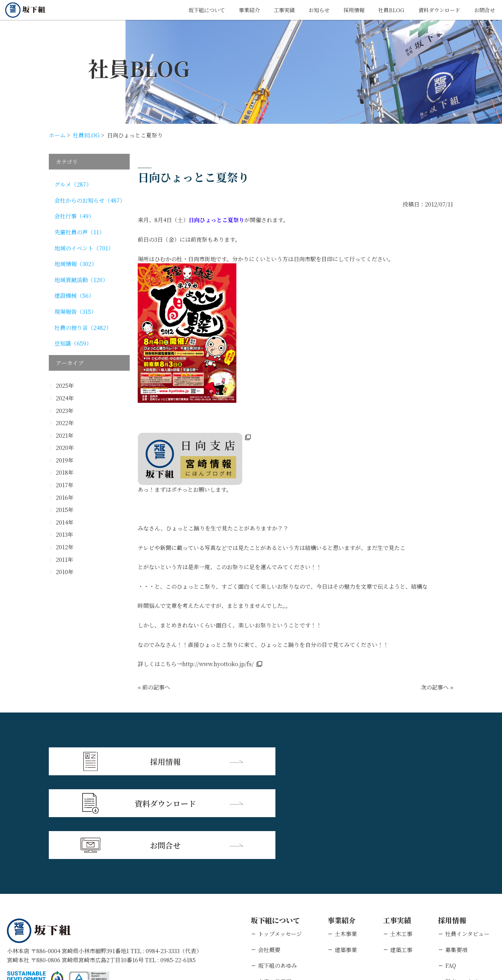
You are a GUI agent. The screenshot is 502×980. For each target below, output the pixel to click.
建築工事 (401, 864)
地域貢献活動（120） (81, 280)
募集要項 (456, 864)
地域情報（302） (76, 264)
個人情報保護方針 (75, 935)
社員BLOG (387, 10)
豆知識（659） (73, 343)
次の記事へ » (437, 687)
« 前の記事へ (154, 687)
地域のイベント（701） (84, 248)
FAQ (451, 880)
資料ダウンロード (436, 10)
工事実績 (276, 10)
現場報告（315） (75, 312)
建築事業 (346, 864)
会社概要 (269, 864)
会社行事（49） (74, 216)
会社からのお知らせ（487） (90, 200)
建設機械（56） (74, 296)
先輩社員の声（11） (79, 232)
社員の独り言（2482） (83, 328)
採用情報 (348, 10)
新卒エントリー (465, 896)
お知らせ (312, 10)
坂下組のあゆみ (277, 880)
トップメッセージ (280, 848)
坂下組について (195, 10)
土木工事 (401, 848)
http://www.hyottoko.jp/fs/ (218, 664)
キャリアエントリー (470, 912)
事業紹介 (239, 10)
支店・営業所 (275, 896)
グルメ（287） (73, 184)
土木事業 (346, 848)
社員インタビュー (467, 848)
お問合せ (484, 10)
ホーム (57, 135)
